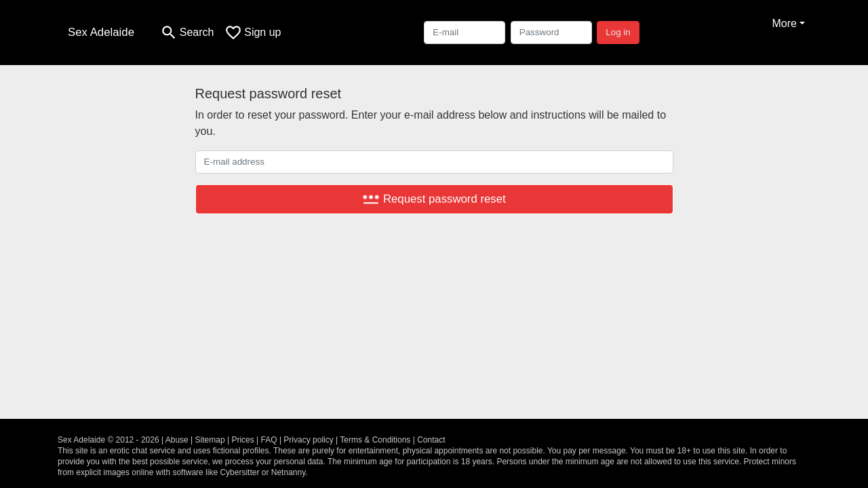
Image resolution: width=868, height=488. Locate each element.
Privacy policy (308, 440)
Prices (242, 440)
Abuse (177, 440)
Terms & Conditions (375, 440)
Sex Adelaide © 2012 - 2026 (108, 440)
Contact (431, 440)
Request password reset (434, 199)
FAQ (269, 440)
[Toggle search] (187, 33)
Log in (618, 32)
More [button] (784, 23)
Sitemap (210, 440)
